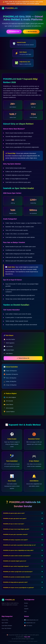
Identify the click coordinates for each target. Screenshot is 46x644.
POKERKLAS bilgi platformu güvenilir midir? (23, 585)
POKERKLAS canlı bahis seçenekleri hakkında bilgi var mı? (23, 548)
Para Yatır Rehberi (6, 628)
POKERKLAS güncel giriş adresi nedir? (23, 516)
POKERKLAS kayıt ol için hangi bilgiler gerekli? (23, 532)
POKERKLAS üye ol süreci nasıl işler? (23, 526)
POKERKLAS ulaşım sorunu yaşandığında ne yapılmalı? (23, 590)
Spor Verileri (5, 623)
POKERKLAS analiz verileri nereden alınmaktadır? (23, 558)
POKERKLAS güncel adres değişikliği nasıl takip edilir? (23, 553)
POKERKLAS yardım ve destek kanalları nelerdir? (23, 579)
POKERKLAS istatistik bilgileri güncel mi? (23, 563)
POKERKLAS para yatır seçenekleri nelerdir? (23, 537)
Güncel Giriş (5, 620)
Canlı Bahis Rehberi (7, 626)
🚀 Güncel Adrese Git (26, 358)
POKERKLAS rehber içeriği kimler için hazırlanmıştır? (23, 574)
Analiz (26, 606)
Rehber (26, 603)
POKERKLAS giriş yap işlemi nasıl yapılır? (23, 521)
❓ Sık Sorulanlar (31, 32)
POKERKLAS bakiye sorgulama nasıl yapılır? (23, 542)
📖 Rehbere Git (14, 32)
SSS (25, 612)
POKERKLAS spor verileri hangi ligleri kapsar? (23, 569)
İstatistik (26, 609)
